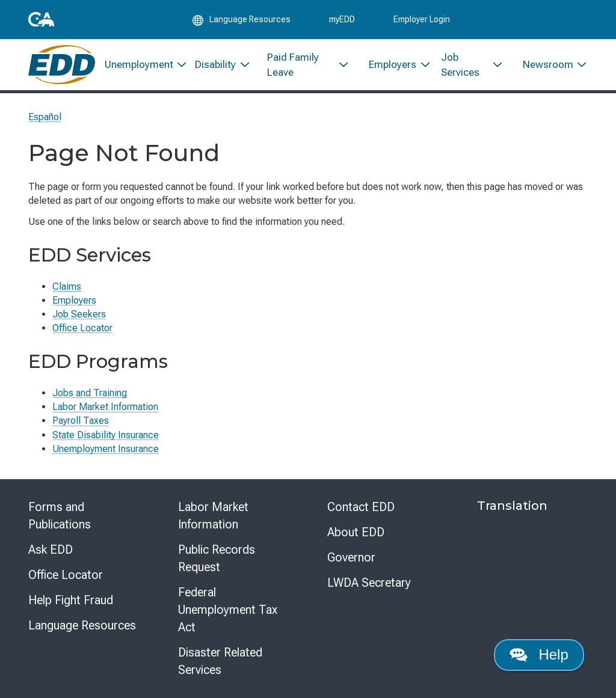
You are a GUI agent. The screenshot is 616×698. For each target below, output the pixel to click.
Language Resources (82, 625)
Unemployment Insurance (106, 449)
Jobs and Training (90, 393)
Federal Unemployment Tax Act (228, 610)
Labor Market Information (105, 407)
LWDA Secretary (369, 583)
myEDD (342, 19)
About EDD (356, 532)
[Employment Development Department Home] (62, 65)
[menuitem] (140, 65)
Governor (351, 557)
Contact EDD (361, 507)
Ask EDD (51, 550)
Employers (74, 300)
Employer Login (422, 19)
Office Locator (82, 328)
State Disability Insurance (106, 435)
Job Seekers (79, 314)
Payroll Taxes (81, 421)
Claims (67, 286)
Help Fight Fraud (71, 600)
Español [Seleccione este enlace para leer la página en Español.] (45, 117)
